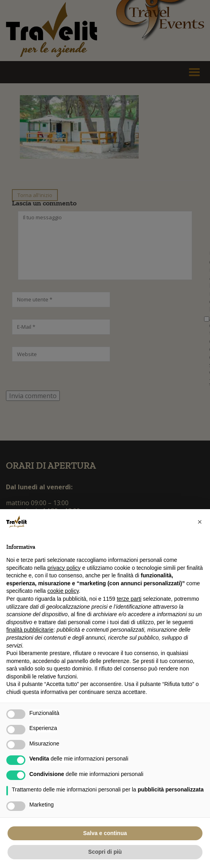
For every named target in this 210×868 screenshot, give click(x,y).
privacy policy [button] (64, 568)
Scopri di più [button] (105, 852)
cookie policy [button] (63, 591)
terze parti (129, 599)
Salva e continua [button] (105, 833)
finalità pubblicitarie (30, 630)
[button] (200, 522)
